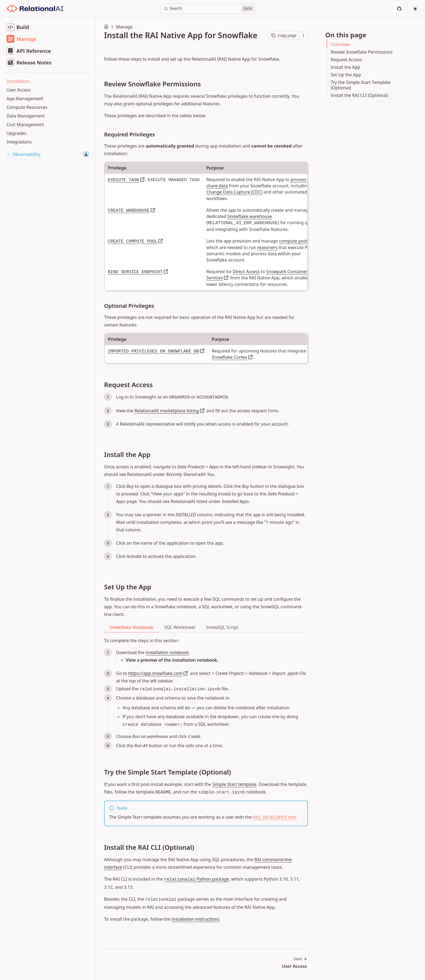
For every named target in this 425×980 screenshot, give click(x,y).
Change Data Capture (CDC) (234, 192)
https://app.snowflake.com (155, 673)
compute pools (294, 241)
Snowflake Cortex (229, 357)
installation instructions (195, 919)
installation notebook (167, 652)
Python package (197, 879)
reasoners (267, 247)
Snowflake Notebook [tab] (131, 627)
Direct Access (246, 272)
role (274, 817)
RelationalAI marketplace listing (167, 411)
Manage (124, 27)
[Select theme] (415, 9)
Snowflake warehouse (250, 216)
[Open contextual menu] (303, 35)
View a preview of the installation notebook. (172, 660)
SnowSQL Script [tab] (222, 627)
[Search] (208, 9)
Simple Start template (234, 784)
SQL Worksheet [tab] (180, 627)
